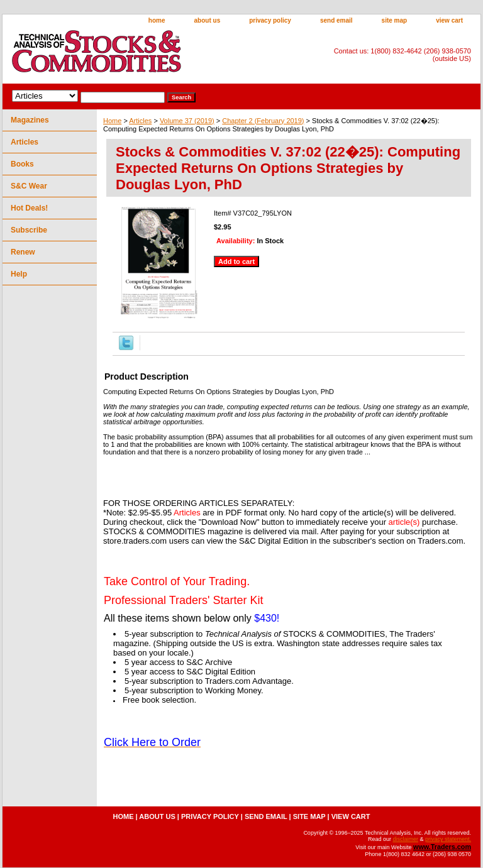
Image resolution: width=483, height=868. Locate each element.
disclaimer (405, 839)
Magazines (30, 120)
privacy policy (270, 20)
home (157, 20)
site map (395, 20)
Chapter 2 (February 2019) (263, 121)
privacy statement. (448, 839)
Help (19, 274)
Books (22, 164)
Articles (140, 121)
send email (336, 20)
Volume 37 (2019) (187, 121)
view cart (449, 20)
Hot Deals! (29, 208)
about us (208, 20)
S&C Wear (29, 186)
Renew (23, 252)
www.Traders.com (442, 847)
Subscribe (29, 230)
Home (112, 121)
